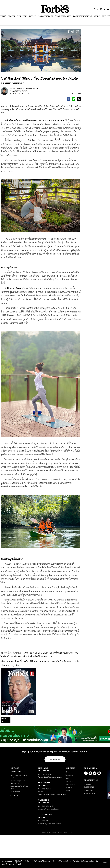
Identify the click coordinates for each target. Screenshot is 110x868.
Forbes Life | (16, 91)
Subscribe (55, 759)
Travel (25, 91)
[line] (74, 99)
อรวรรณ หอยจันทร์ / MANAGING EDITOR (26, 89)
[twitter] (79, 99)
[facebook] (68, 99)
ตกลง (105, 863)
